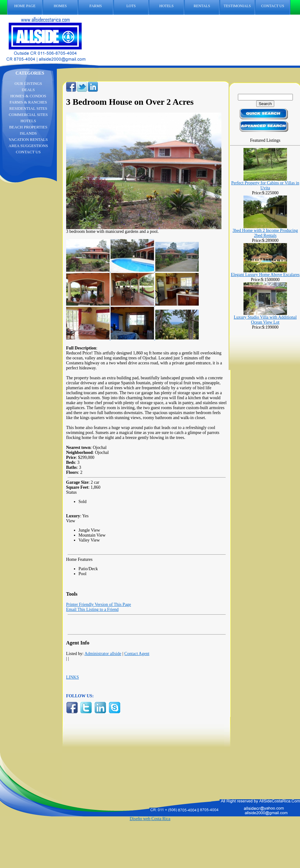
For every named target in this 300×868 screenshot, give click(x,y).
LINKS (73, 677)
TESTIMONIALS (237, 6)
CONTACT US (276, 6)
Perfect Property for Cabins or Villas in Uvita (265, 185)
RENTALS (202, 6)
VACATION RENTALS (28, 139)
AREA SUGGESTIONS (28, 146)
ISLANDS (28, 133)
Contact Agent (137, 654)
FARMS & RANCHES (28, 102)
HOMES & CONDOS (28, 96)
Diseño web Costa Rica (150, 819)
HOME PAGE (25, 6)
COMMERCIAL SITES (28, 115)
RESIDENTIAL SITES (28, 108)
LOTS (131, 6)
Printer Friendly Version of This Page (99, 605)
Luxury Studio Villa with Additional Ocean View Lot (265, 320)
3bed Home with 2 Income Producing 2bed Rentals (265, 233)
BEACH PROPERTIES (28, 127)
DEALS (28, 90)
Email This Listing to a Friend (92, 609)
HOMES (60, 6)
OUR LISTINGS (28, 83)
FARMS (96, 6)
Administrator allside (103, 654)
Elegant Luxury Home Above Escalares (265, 275)
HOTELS (166, 6)
